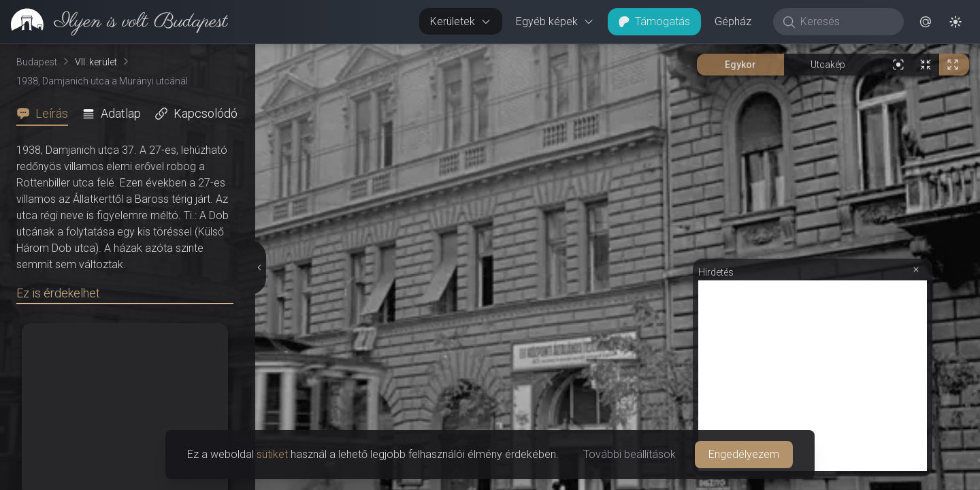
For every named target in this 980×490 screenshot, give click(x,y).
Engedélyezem (744, 454)
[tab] (46, 114)
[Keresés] (846, 22)
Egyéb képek (555, 21)
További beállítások (630, 454)
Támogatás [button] (654, 21)
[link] (114, 22)
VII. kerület (96, 62)
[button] (926, 22)
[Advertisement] (813, 376)
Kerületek (461, 21)
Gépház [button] (733, 21)
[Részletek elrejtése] (259, 267)
